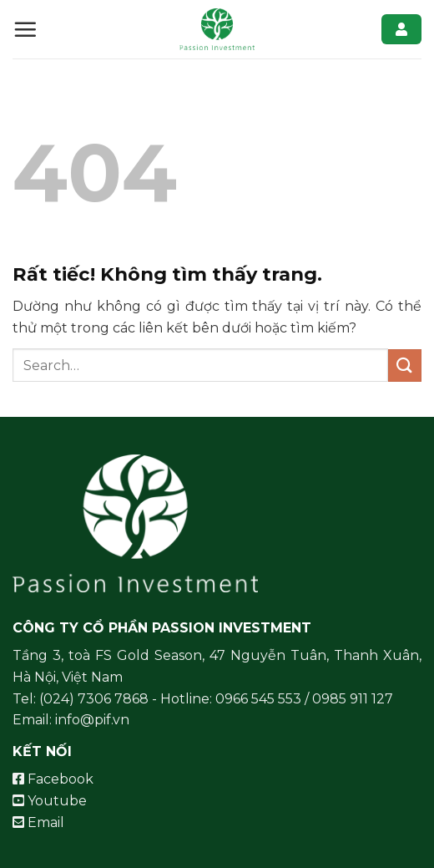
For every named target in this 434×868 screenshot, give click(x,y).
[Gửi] (405, 365)
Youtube (50, 801)
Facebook (53, 779)
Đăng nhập (401, 29)
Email (38, 822)
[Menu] (25, 29)
